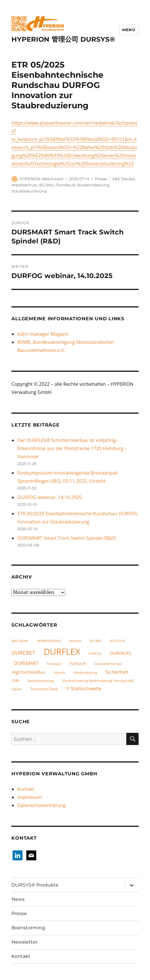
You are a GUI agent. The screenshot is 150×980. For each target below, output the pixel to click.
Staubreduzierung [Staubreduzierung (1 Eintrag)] (40, 681)
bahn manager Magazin (43, 334)
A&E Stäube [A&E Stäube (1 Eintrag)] (20, 641)
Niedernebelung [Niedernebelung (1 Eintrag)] (85, 673)
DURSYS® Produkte (35, 885)
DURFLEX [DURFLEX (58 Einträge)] (62, 652)
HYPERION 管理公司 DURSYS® (63, 39)
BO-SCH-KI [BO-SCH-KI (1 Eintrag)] (118, 641)
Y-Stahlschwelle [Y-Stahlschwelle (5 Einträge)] (84, 688)
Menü (129, 30)
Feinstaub (66, 185)
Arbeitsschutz (24, 185)
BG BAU (47, 185)
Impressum (30, 797)
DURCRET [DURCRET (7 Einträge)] (23, 653)
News (18, 899)
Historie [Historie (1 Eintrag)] (60, 673)
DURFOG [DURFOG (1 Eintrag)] (95, 654)
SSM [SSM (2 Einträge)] (15, 680)
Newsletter (24, 942)
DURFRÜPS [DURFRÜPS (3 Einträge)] (121, 653)
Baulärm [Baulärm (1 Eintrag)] (75, 641)
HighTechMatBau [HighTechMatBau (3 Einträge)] (28, 672)
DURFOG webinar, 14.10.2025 (49, 497)
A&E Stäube (124, 179)
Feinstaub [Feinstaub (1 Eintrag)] (54, 664)
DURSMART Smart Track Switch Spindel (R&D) (67, 538)
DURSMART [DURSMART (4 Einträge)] (26, 663)
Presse (101, 179)
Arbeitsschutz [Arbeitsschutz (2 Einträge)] (49, 641)
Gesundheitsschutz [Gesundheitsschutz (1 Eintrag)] (108, 664)
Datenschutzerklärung (41, 805)
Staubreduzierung (29, 191)
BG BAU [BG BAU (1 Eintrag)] (96, 641)
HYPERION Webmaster (42, 179)
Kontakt (26, 789)
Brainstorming (28, 928)
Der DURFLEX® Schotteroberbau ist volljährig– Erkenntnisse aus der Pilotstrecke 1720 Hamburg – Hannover (72, 448)
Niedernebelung (93, 185)
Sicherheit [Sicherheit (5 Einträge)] (117, 672)
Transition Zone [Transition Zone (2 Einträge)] (44, 689)
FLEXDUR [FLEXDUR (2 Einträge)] (78, 664)
